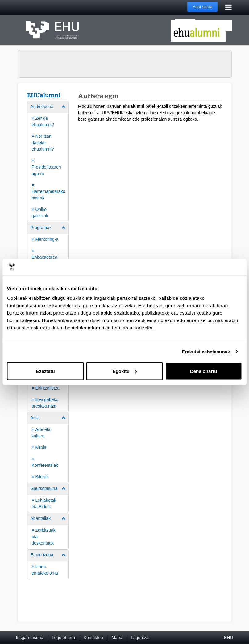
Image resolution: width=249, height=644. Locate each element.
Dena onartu (204, 371)
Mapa (117, 638)
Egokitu (125, 371)
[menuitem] (48, 161)
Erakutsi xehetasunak (206, 351)
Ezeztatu (46, 371)
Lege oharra (64, 638)
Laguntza (140, 638)
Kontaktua (93, 638)
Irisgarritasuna (30, 638)
